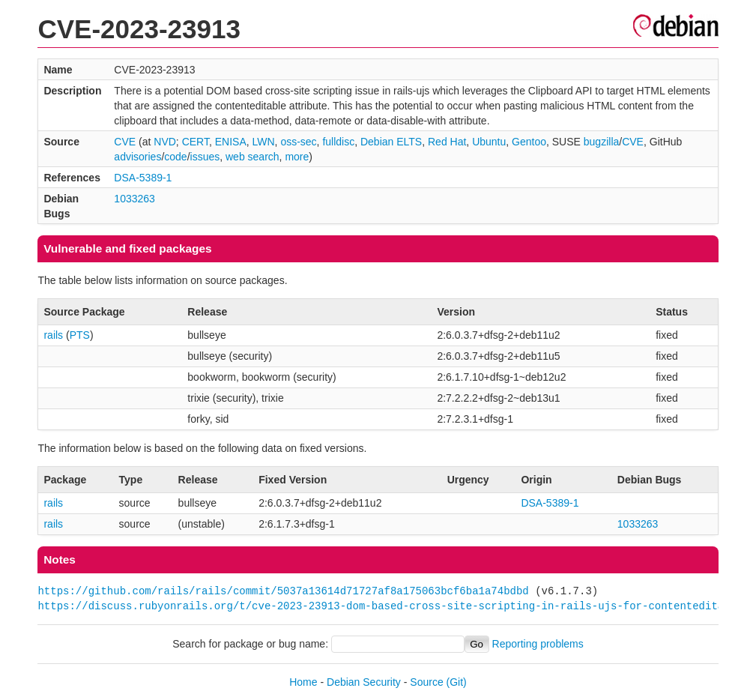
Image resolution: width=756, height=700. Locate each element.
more (297, 157)
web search (252, 157)
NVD (165, 142)
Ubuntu (489, 142)
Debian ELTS (391, 142)
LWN (264, 142)
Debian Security (364, 682)
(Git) (457, 682)
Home (303, 682)
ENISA (231, 142)
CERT (196, 142)
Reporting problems (538, 644)
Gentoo (529, 142)
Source (426, 682)
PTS (80, 335)
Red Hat (447, 142)
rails (53, 335)
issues (205, 157)
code (175, 157)
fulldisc (338, 142)
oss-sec (298, 142)
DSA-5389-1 (143, 178)
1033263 (134, 199)
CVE (125, 142)
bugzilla (601, 142)
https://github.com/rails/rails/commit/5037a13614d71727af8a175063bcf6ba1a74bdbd (283, 591)
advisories (137, 157)
